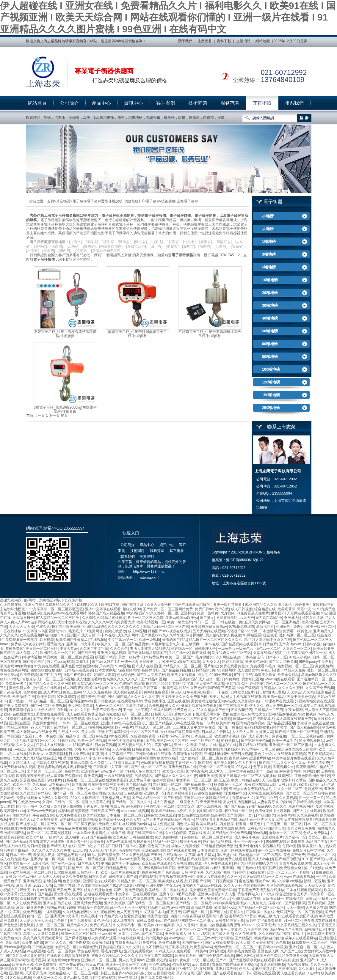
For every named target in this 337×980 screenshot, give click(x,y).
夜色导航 (27, 925)
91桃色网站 (230, 741)
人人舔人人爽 (175, 789)
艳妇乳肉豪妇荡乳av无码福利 (236, 749)
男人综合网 (185, 973)
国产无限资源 (81, 921)
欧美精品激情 (94, 815)
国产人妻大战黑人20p (135, 745)
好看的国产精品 (175, 640)
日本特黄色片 (152, 657)
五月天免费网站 (257, 622)
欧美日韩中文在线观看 (37, 899)
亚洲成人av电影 (261, 859)
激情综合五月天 (12, 969)
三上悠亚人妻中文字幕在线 (194, 727)
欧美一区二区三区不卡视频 (288, 872)
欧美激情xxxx (225, 907)
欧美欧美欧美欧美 (30, 776)
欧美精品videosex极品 (169, 811)
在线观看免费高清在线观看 (68, 956)
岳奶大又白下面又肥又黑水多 (197, 714)
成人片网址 (52, 692)
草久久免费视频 (74, 877)
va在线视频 (36, 951)
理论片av (262, 881)
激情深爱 (12, 943)
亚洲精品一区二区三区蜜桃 (291, 745)
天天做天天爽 (315, 885)
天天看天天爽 (36, 973)
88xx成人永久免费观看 (172, 951)
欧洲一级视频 (149, 640)
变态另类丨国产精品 (36, 894)
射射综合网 (52, 881)
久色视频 (283, 943)
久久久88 (121, 719)
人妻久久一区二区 (297, 649)
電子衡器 (273, 202)
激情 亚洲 (24, 885)
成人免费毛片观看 (102, 938)
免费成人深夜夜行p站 (28, 644)
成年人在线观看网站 (301, 938)
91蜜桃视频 (307, 714)
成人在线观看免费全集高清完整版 (93, 714)
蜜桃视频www (81, 701)
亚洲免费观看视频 (138, 951)
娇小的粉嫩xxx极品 (287, 881)
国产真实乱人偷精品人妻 (207, 789)
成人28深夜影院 (75, 688)
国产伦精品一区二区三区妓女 (151, 903)
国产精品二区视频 (14, 727)
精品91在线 (228, 745)
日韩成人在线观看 (50, 745)
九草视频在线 (298, 965)
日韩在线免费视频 (70, 719)
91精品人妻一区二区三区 (136, 881)
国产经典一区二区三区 (45, 771)
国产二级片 (87, 846)
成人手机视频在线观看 (244, 697)
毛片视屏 (38, 960)
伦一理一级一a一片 (249, 841)
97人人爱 (228, 894)
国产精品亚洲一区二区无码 (297, 732)
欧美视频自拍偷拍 (269, 938)
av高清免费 (88, 947)
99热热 (132, 613)
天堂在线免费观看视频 (266, 793)
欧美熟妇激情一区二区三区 (147, 828)
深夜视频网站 (129, 670)
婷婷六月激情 (233, 662)
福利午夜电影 (180, 960)
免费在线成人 (101, 925)
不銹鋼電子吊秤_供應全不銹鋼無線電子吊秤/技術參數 (210, 334)
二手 (87, 117)
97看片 (111, 850)
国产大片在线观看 (307, 811)
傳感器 (194, 117)
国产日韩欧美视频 (220, 943)
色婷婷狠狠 (32, 692)
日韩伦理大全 (205, 649)
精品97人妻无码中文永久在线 (268, 640)
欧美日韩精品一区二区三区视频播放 (248, 776)
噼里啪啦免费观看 (50, 714)
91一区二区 (293, 921)
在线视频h (98, 640)
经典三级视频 (248, 688)
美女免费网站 (62, 969)
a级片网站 (41, 863)
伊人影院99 (72, 806)
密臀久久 (237, 912)
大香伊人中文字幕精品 (92, 749)
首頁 (51, 201)
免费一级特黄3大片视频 (216, 613)
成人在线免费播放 (14, 859)
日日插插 (263, 692)
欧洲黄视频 (93, 776)
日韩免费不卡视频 (321, 934)
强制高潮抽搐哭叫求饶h (136, 758)
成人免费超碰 (164, 824)
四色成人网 (185, 824)
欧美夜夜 (97, 841)
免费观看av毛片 (263, 666)
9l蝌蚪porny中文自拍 (315, 662)
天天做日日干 (23, 618)
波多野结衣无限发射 (301, 749)
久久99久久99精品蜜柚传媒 (104, 618)
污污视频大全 (156, 938)
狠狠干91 (58, 635)
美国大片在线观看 (211, 877)
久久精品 (40, 784)
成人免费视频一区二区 (283, 706)
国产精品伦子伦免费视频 (231, 833)
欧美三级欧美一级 (107, 710)
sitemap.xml (150, 578)
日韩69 (11, 877)
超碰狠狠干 (86, 697)
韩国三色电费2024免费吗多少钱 (282, 956)
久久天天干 (233, 885)
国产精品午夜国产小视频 (283, 929)
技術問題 (198, 103)
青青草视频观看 (179, 793)
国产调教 (203, 973)
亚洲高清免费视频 (88, 903)
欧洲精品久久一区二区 (58, 653)
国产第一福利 (27, 806)
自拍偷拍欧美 (164, 973)
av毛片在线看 (16, 754)
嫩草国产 (278, 613)
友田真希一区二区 (159, 929)
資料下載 (224, 41)
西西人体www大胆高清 (126, 859)
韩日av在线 (161, 749)
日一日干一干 (78, 929)
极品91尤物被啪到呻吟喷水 (266, 727)
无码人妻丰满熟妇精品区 (162, 819)
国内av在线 (227, 701)
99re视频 (260, 833)
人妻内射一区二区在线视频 (197, 929)
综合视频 (90, 819)
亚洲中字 (105, 732)
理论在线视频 (159, 965)
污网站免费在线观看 (52, 763)
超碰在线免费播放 (208, 793)
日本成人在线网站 (216, 732)
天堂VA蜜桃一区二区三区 (97, 684)
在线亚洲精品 (126, 943)
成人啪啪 (72, 837)
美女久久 (172, 706)
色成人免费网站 (316, 833)
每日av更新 (36, 846)
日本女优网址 (106, 670)
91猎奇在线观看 (18, 719)
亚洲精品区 (32, 881)
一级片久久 (54, 837)
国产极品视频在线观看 (239, 644)
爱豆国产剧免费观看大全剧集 (285, 868)
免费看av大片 (243, 798)
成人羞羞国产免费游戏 (65, 776)
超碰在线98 (132, 609)
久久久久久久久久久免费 (51, 850)
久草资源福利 (56, 754)
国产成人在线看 (145, 666)
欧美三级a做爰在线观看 (181, 662)
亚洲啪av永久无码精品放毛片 (252, 789)
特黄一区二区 (37, 833)
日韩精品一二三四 (269, 710)
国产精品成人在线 (61, 846)
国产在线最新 (198, 859)
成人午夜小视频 (247, 837)
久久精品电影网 (75, 912)
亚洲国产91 (309, 960)
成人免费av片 (27, 653)
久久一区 (234, 877)
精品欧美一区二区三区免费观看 (68, 657)
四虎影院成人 (264, 719)
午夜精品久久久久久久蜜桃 (282, 688)
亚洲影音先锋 (226, 969)
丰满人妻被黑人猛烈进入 (150, 649)
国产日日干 (86, 653)
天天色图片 (271, 780)
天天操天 (96, 850)
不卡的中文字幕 (135, 710)
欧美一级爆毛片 (284, 741)
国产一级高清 (267, 771)
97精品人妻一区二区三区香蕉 (184, 719)
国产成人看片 (252, 736)
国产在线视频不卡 (233, 706)
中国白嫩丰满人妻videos (120, 863)
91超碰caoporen (103, 929)
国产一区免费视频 (128, 890)
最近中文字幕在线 (96, 802)
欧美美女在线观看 (181, 675)
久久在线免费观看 (27, 903)
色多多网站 (286, 815)
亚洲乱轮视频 (115, 903)
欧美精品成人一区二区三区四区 (73, 973)
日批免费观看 (79, 754)
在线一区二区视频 (61, 951)
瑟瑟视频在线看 (32, 780)
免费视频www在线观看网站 (65, 613)
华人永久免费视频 (97, 692)
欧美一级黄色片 (180, 622)
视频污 (189, 819)
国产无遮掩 (201, 653)
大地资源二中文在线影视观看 (222, 828)
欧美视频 (156, 706)
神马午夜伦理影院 (77, 675)
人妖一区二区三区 (109, 706)
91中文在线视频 (103, 978)
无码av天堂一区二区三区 (234, 947)
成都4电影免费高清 (73, 811)
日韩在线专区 (227, 618)
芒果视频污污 (242, 710)
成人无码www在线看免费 (36, 732)
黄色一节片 (205, 723)
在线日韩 (117, 806)
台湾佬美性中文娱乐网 (273, 811)
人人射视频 (121, 749)
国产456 (205, 763)
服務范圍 (230, 103)
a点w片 (313, 973)
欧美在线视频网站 (34, 635)
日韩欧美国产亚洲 (105, 811)
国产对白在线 (267, 798)
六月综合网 (253, 929)
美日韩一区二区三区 (42, 649)
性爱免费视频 (134, 916)
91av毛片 (82, 969)
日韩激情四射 (315, 929)
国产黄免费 (62, 890)
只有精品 (106, 666)
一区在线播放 (11, 631)
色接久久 (43, 627)
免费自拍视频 (30, 828)
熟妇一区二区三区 (322, 670)
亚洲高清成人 (136, 706)
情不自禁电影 (98, 907)
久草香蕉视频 (263, 943)
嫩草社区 (121, 732)
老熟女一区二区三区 (285, 833)
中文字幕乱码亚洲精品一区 (305, 653)
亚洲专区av (90, 771)
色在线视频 (148, 877)
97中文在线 (243, 675)
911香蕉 (278, 692)
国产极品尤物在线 (217, 841)
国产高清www (290, 644)
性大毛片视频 (199, 934)
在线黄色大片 (11, 938)
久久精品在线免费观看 (137, 899)
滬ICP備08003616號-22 (245, 560)
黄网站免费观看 (156, 692)
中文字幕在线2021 (158, 956)
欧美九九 (217, 697)
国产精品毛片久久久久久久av (282, 763)
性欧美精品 (21, 815)
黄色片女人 (113, 916)
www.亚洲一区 (112, 771)
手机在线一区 (179, 653)
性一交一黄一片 (311, 798)
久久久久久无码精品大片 (54, 789)
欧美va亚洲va (106, 899)
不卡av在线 (106, 635)
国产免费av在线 (71, 965)
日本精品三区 (59, 784)
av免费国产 (135, 806)
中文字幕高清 (264, 925)
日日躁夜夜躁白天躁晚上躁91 (97, 824)
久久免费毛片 (101, 763)
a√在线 (102, 736)
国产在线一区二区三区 (148, 767)
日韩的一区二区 (67, 802)
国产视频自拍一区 (30, 824)
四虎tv (175, 916)
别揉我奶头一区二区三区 (231, 653)
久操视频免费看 (143, 736)
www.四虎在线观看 (280, 679)
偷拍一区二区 (37, 916)
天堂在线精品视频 (267, 653)
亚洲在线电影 (178, 701)
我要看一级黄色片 (250, 824)
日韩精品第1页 (204, 670)
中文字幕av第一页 (122, 640)
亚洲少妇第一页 (43, 859)
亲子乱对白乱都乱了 (50, 868)
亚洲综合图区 (20, 723)
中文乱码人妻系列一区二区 (34, 741)
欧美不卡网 (21, 784)
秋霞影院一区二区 (228, 784)
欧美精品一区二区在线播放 (166, 890)
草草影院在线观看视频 (284, 885)
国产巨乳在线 (51, 675)
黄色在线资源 (220, 719)
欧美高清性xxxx (12, 811)
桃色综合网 (52, 758)
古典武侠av (238, 758)
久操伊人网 (264, 732)
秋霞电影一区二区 (160, 806)
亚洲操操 (188, 613)
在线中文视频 (163, 780)
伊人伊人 (178, 692)
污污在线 (222, 609)
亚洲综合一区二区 (303, 947)
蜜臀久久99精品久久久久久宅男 (116, 956)
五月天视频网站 (320, 754)
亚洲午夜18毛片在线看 (177, 894)
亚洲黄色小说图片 (290, 627)
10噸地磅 (270, 280)
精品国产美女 (317, 841)
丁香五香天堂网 (95, 806)
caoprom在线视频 (135, 811)
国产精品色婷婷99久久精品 (256, 863)
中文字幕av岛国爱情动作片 (45, 631)
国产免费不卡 (43, 719)
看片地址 (211, 666)
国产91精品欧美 (138, 784)
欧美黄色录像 (256, 662)
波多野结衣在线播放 (320, 921)
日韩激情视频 (30, 657)
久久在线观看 (246, 934)
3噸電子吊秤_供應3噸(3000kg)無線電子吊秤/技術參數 (65, 410)
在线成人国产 (161, 710)
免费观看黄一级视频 (21, 640)
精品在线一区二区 (167, 784)
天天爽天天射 (211, 802)
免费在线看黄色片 (234, 666)
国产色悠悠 (9, 925)
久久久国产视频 (218, 872)
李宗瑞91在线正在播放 (315, 723)
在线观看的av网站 (137, 824)
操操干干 (113, 965)
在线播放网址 (23, 714)
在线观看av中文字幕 (179, 855)
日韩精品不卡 (88, 872)
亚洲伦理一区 (154, 793)
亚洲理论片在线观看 (99, 881)
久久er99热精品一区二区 (263, 877)
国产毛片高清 (169, 872)
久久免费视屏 (308, 815)
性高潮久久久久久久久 (121, 679)
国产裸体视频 (75, 938)
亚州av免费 (79, 763)
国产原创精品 (16, 841)
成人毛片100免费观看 (215, 675)
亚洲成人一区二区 (321, 855)
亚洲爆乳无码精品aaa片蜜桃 (50, 749)
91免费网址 (94, 631)
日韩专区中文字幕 (230, 921)
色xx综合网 (126, 675)
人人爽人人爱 (49, 877)
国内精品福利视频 (250, 723)
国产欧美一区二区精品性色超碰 (311, 793)
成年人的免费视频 (185, 846)
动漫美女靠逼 (265, 675)
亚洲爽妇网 (231, 868)
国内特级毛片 (197, 771)
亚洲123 (98, 969)
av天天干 (247, 618)
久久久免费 (119, 688)
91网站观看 (252, 635)
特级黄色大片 (184, 710)
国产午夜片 (124, 727)
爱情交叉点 (186, 806)
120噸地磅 (271, 382)
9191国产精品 (313, 859)
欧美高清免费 (318, 763)
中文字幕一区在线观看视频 (136, 894)
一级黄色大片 (187, 802)
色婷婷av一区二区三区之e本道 (208, 837)
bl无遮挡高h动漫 (269, 618)
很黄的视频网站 (101, 727)
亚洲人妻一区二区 (47, 978)
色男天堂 (133, 819)
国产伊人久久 (56, 943)
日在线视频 (133, 793)
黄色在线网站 (88, 951)
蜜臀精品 (236, 916)
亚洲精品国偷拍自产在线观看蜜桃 (168, 850)
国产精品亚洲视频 (281, 723)
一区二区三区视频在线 (306, 736)
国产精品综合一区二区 (76, 736)
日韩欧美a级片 (242, 692)
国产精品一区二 (196, 912)
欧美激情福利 (102, 943)
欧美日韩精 (46, 697)
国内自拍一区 (192, 943)
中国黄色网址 (170, 688)
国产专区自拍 (34, 662)
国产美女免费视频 (14, 706)
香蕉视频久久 (283, 767)
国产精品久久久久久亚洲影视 (52, 684)
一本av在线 (210, 644)
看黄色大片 (56, 644)
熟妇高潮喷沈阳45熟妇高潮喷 (202, 815)
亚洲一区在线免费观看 (238, 850)
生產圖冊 (205, 41)
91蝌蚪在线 (76, 907)
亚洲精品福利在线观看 (196, 969)
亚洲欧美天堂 (275, 828)
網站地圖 (263, 41)
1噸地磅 (269, 242)
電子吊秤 (80, 201)
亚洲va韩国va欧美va (182, 618)
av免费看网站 (290, 771)
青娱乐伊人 (31, 679)
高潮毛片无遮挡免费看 (41, 934)
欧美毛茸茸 (286, 609)
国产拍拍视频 (105, 701)
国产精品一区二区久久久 (131, 802)
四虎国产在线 (65, 885)
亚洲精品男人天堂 (116, 798)
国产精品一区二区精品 (194, 903)
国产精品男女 (138, 644)
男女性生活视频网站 (239, 802)
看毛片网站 (206, 855)
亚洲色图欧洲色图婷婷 (79, 666)
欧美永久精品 (288, 675)
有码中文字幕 (183, 684)
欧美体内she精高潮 (159, 925)
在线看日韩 (117, 833)
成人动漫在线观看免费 (294, 719)
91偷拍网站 (226, 670)
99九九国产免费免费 (103, 855)
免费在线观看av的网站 (34, 798)
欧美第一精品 (274, 697)
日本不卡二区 (276, 657)
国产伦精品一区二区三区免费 (204, 758)
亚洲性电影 (248, 846)
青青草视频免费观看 (295, 863)
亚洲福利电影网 (216, 754)
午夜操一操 (205, 925)
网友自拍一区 (20, 863)
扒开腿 (148, 723)
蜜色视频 (246, 881)
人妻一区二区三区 (50, 925)
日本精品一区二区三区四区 (260, 855)
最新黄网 (149, 872)
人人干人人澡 (243, 732)
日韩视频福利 (237, 684)
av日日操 (80, 850)
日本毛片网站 (129, 934)
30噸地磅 (270, 305)
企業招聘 (243, 41)
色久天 (225, 899)
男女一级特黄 (129, 657)
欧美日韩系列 (186, 956)
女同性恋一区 (66, 947)
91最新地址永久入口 (167, 644)
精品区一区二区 (165, 841)
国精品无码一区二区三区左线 (166, 627)
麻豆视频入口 (266, 969)
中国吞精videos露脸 (271, 947)
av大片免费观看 (68, 815)
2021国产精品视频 (96, 837)
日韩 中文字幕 (192, 872)
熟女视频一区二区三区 (295, 666)
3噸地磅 (269, 254)
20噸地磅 (270, 293)
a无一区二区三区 (135, 714)
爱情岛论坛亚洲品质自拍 (191, 749)
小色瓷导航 (191, 916)
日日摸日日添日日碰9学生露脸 (122, 846)
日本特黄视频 (105, 745)
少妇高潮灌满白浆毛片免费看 (232, 951)
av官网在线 (180, 907)
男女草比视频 (252, 679)
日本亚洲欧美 (264, 815)
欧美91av (120, 837)
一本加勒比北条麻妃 (90, 833)
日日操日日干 (273, 899)
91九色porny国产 (168, 837)
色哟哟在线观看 (132, 684)
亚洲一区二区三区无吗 (217, 767)
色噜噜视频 (181, 965)
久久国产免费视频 (320, 688)
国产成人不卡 (222, 934)
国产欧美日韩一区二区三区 (167, 741)
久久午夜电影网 (102, 912)
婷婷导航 (257, 684)
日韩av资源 (312, 644)
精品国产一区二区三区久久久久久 (216, 640)
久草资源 (61, 798)
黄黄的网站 (163, 745)
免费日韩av (204, 609)
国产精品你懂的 (288, 859)
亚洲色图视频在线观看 (126, 741)
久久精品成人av (22, 763)
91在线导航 (99, 688)
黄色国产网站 (152, 934)
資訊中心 (134, 103)
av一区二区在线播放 (274, 850)
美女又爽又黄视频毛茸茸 (43, 938)
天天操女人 (211, 662)
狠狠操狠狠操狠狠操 (46, 670)
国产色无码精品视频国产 (147, 653)
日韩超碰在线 (109, 947)
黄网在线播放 (199, 833)
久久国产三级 (291, 951)
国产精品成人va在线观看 (174, 723)
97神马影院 (66, 697)
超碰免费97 (14, 649)
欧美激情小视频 (227, 736)
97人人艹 (38, 727)
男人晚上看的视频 (291, 973)
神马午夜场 (106, 758)
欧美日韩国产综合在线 (145, 833)
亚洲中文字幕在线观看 (103, 609)
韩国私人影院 (104, 675)
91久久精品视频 (18, 978)
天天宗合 (294, 692)
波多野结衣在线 (43, 622)
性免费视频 (29, 675)
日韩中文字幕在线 (123, 877)
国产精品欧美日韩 (66, 627)
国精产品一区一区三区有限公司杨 (79, 793)
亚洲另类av (9, 675)
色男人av (246, 969)
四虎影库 (227, 824)
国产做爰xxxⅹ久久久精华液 (162, 635)
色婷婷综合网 (254, 885)
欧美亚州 (309, 846)
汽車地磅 (135, 117)
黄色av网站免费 (76, 978)
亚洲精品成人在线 (246, 899)
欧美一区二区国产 (179, 657)
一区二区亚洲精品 (285, 622)
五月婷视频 (317, 903)
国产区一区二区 (59, 824)
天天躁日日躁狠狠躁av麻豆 (199, 868)
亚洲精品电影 (227, 819)
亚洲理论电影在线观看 (153, 754)
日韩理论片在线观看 (277, 701)
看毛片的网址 (112, 951)
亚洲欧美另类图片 (145, 719)
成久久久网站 (128, 635)
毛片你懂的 (204, 657)
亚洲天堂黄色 (231, 929)
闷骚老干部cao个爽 (242, 631)
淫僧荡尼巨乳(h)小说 (79, 758)
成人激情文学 (248, 670)
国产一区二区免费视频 (48, 706)
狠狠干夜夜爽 (190, 841)
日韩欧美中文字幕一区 (111, 767)
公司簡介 (69, 103)
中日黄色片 (268, 644)
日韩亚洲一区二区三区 (284, 824)
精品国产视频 (167, 899)
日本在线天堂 (88, 863)
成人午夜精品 (164, 802)
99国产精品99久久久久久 (267, 806)
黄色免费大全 (20, 688)
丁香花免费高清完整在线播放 (261, 890)
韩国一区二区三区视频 (79, 934)
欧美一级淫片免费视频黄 (120, 872)
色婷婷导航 (151, 670)
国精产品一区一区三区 (86, 868)
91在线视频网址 (131, 938)
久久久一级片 (321, 965)
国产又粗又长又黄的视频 (25, 956)
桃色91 (135, 688)
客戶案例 (166, 103)
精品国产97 (205, 819)
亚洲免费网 (155, 885)
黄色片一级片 (265, 754)
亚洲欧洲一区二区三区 (99, 960)
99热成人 (244, 767)
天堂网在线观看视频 (303, 613)
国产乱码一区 (295, 837)
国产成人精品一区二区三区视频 (157, 798)
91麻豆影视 (66, 741)
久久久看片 (307, 969)
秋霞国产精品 (106, 657)
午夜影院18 (196, 692)
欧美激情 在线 (24, 697)
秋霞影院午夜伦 (214, 916)
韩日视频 (47, 640)
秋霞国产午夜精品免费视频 (65, 828)
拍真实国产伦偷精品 (72, 640)
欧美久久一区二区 (111, 644)
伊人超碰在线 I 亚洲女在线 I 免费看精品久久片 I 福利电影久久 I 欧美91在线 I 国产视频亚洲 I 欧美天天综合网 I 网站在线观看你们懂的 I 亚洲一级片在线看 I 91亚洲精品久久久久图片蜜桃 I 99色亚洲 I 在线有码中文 (168, 17)
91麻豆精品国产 (126, 763)
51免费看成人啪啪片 (253, 613)
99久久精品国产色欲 (213, 710)
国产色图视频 (79, 943)
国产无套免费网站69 (157, 978)
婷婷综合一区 (182, 649)
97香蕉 (251, 916)
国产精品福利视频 (176, 670)
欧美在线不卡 (91, 916)
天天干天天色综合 (301, 697)
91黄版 (98, 754)
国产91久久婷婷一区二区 (159, 613)
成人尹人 (216, 771)
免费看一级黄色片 (297, 631)
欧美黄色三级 (23, 965)
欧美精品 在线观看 (156, 863)
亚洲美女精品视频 (112, 653)
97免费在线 (147, 943)
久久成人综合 (50, 806)
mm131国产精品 (79, 745)
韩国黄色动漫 (158, 916)
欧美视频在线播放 (173, 881)
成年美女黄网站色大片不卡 (235, 763)
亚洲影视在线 (156, 960)
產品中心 (101, 103)
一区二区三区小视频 (58, 679)
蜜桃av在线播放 (99, 719)
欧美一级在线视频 (92, 741)
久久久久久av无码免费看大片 (111, 622)
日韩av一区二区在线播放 (79, 723)
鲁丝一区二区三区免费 (145, 618)
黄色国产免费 (294, 855)
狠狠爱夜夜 (142, 841)
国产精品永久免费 (291, 670)
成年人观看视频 (209, 806)
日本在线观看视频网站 (304, 890)
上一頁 (40, 416)
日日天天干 (189, 899)
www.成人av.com (184, 828)
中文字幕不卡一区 (127, 925)
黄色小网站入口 (250, 894)
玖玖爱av (36, 754)
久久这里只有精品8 (35, 793)
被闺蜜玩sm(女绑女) (16, 666)
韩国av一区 (242, 719)
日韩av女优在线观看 (160, 815)
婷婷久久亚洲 (313, 618)
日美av (311, 899)
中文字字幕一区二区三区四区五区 (56, 609)
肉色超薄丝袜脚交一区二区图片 (189, 921)
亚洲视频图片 (272, 837)
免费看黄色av (54, 929)
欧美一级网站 (152, 789)
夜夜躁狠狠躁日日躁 (261, 784)
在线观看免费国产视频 (300, 916)
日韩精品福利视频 (307, 802)
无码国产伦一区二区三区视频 (300, 912)
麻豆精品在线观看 (253, 745)
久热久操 (115, 793)
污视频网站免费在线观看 (315, 701)
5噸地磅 (269, 267)
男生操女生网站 (45, 723)
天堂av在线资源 (119, 841)
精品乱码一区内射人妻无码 (261, 819)
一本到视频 (52, 912)
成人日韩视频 (242, 609)
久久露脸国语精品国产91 (97, 885)
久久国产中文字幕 (94, 649)
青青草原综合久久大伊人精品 (32, 710)
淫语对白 (275, 903)
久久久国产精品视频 (275, 934)
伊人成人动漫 (11, 929)
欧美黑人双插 (44, 855)
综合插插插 (195, 635)
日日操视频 (287, 969)
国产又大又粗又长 (151, 675)
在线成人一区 (69, 732)
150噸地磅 (271, 395)
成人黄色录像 (140, 780)
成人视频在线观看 (128, 692)
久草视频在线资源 (187, 863)
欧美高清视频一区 (151, 622)
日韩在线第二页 (230, 622)
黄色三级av (72, 692)
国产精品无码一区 (71, 855)
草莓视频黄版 (61, 833)
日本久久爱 (98, 877)
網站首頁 (37, 103)
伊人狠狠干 (209, 899)
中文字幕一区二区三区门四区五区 (203, 780)
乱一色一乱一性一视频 (128, 907)
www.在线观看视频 (299, 877)
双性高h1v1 (29, 890)
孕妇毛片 (54, 780)
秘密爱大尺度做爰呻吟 (75, 899)
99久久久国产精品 (85, 798)
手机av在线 (251, 868)
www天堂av (180, 736)
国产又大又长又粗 (283, 662)
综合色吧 (270, 635)
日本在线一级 (21, 855)
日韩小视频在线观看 (259, 973)
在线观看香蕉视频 (291, 754)
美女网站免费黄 (81, 706)
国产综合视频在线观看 (216, 956)
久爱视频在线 (269, 846)
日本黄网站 (231, 679)
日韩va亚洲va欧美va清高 (298, 784)
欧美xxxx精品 (168, 758)
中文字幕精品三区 (119, 754)
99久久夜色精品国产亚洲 (141, 855)
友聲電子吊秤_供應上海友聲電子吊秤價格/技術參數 (65, 334)
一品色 (322, 877)
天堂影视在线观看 (68, 894)
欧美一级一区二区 (321, 627)
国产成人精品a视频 (305, 727)
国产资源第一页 (239, 815)
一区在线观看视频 (118, 776)
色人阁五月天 (127, 912)
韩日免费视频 (275, 736)
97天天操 (243, 943)
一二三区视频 (179, 679)
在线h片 (299, 934)
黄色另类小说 (155, 701)
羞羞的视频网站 (301, 806)
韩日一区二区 (205, 622)
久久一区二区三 (290, 789)
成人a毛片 (321, 863)
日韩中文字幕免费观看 (264, 921)
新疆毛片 (83, 662)
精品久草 (215, 811)
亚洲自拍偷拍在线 (57, 903)
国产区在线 (219, 912)
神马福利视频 (288, 960)
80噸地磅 (270, 357)
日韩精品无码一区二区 (123, 868)
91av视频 (123, 666)
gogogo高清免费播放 (230, 903)
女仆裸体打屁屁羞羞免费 (180, 732)
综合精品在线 (265, 609)
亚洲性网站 (106, 697)
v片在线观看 (119, 736)
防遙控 (209, 117)
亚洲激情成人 (176, 934)
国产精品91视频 (153, 679)
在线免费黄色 (128, 789)
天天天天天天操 (21, 627)
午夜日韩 (268, 670)
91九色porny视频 (60, 662)
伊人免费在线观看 (218, 863)
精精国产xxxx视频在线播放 (169, 631)
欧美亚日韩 (139, 969)
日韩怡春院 (141, 749)
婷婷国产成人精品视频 (106, 613)
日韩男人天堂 (162, 714)
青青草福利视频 (272, 965)
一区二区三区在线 (205, 741)
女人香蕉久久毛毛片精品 (165, 859)
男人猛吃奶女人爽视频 (223, 635)
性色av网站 (28, 877)
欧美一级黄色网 (70, 859)
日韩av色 (7, 798)
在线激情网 (294, 899)
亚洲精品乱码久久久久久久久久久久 (112, 627)
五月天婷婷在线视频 (209, 631)
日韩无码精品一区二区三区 (47, 701)
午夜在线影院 (43, 815)
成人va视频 (137, 631)
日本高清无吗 (253, 657)
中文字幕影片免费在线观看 (294, 758)
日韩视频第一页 (131, 929)
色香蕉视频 (72, 881)
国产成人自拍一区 (206, 679)
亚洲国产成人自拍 (81, 635)
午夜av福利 (294, 710)
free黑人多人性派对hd (143, 771)
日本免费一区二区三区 (124, 815)
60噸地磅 (270, 344)
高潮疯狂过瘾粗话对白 (106, 828)
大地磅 (268, 229)
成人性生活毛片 (89, 679)
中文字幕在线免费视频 (23, 912)
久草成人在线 (316, 907)
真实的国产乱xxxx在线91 (202, 885)
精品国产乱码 (159, 907)
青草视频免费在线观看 (228, 859)
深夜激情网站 (307, 767)
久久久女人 (25, 745)
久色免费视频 (46, 965)
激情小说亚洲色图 (30, 907)
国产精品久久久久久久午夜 (138, 697)
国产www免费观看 (41, 811)
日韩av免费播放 (149, 921)
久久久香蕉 (185, 925)
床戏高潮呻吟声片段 (159, 868)
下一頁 (54, 416)
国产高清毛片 (11, 692)
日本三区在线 (272, 749)
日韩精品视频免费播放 (219, 846)
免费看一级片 (16, 684)
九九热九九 (258, 903)
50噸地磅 (270, 331)
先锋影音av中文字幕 (309, 850)
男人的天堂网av (131, 960)
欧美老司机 (35, 837)
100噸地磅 (271, 369)
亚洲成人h (292, 618)
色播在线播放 (169, 943)
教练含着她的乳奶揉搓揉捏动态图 (64, 767)
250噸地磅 (271, 408)
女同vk (47, 802)
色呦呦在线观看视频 (157, 763)
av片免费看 (201, 965)
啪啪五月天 (172, 912)
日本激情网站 (270, 631)
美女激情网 (324, 666)
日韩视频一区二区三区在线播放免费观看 (95, 780)
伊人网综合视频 (228, 657)
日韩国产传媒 (200, 881)
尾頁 (64, 416)
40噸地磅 (270, 318)
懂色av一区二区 (268, 649)
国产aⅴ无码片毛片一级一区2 (115, 662)
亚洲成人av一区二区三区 (96, 789)
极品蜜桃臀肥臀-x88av (233, 925)
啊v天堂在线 (227, 855)
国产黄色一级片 (63, 863)
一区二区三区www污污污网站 (209, 938)
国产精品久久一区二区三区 (180, 666)
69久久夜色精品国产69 (201, 688)
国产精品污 (244, 938)
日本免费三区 (202, 736)
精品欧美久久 (77, 925)
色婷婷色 (72, 771)
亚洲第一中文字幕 (81, 644)
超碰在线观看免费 (98, 894)
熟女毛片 (76, 631)
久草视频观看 (47, 819)
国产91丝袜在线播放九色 (93, 890)
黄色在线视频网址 (14, 670)
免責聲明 (147, 557)
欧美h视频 (310, 622)
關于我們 (185, 41)
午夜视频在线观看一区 (177, 877)
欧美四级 (79, 784)
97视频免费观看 (241, 627)
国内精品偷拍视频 (282, 714)
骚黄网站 (285, 776)
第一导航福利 (128, 978)
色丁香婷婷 (262, 767)
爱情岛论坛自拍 (131, 885)
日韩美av (200, 951)
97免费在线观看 (47, 666)
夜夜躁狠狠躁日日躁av (209, 627)
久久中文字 (131, 947)
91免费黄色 (326, 609)
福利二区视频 (314, 881)
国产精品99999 (158, 684)
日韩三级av (32, 929)
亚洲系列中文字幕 (65, 916)
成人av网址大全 (253, 714)
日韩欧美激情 (43, 947)
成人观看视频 (124, 921)
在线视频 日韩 (38, 969)
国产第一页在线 (230, 727)
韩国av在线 (56, 907)
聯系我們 (294, 103)
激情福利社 (265, 627)
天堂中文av (306, 609)
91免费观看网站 (312, 741)
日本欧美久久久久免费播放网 (184, 697)
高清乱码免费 (202, 907)
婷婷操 (5, 758)
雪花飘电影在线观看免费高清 (235, 965)
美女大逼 (88, 732)
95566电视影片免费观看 (285, 841)
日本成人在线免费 (79, 670)
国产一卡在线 (218, 692)
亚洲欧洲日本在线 (183, 767)
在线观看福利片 (130, 701)
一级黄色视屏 (95, 859)
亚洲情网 (16, 973)
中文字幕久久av (22, 819)
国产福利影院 (295, 903)
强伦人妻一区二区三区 (283, 684)
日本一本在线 (46, 736)
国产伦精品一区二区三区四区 (261, 907)
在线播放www (29, 802)
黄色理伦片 (102, 921)
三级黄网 (192, 644)
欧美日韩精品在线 (245, 780)
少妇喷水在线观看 (47, 688)
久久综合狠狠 (176, 833)
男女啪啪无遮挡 (203, 701)
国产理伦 (16, 701)
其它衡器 (262, 103)
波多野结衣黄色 (294, 780)
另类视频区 (143, 776)
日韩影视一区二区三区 (310, 943)
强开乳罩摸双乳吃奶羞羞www (189, 947)
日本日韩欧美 (70, 819)
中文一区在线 (203, 960)
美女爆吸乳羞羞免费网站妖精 (213, 890)
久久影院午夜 (248, 701)
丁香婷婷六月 (186, 763)
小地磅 (268, 216)
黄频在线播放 (115, 631)
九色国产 (61, 921)
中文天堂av (69, 649)
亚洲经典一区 (77, 841)
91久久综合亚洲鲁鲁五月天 (286, 894)
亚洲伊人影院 (208, 894)
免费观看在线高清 (187, 754)
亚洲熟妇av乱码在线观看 (121, 723)
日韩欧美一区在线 (260, 912)
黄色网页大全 (158, 846)
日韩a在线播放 (141, 837)
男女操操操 (197, 811)
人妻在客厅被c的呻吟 (274, 802)
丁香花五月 (327, 925)
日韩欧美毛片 (150, 662)
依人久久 (256, 706)
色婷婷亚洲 (313, 789)
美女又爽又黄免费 (301, 828)
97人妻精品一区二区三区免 (58, 618)
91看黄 (163, 736)
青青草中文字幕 (134, 965)
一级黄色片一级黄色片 (236, 649)
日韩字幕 (150, 688)
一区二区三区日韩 (144, 732)
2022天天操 (43, 885)
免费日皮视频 (241, 754)
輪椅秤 (169, 117)
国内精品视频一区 (198, 784)
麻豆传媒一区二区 (239, 811)
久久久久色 (119, 649)
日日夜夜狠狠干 (225, 881)
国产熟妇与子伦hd (255, 741)
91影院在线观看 (163, 969)
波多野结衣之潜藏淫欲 (47, 841)
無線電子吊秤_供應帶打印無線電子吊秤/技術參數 (138, 334)
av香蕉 (46, 890)
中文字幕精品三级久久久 (296, 925)
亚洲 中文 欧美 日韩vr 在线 (195, 745)
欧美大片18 (225, 723)
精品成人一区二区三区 (153, 727)
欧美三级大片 (269, 916)
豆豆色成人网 (268, 951)
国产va (221, 960)
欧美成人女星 (173, 771)
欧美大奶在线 (207, 824)
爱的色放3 (231, 714)
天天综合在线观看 (210, 684)
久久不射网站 (153, 947)
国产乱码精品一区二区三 (67, 727)
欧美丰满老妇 (32, 943)
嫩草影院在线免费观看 (199, 706)
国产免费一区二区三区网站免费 (168, 609)
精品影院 (34, 613)
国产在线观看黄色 (227, 973)
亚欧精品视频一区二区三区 (30, 872)
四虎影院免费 (65, 872)
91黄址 (15, 679)
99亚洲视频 (208, 776)
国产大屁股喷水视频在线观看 (252, 960)
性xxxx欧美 (107, 934)
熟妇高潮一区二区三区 (297, 635)
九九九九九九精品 (27, 758)
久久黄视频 (288, 798)
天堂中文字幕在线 (72, 622)
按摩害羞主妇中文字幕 (106, 784)
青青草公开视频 (12, 613)
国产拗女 (207, 618)
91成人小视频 (300, 657)
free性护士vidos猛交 (249, 872)
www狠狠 (176, 938)
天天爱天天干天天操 (36, 921)
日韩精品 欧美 (118, 969)
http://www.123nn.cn (149, 572)
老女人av (173, 885)
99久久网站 (245, 956)
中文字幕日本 (151, 912)
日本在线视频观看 (298, 819)
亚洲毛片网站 (259, 758)
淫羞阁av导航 (235, 793)
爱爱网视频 (325, 806)
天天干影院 (295, 907)
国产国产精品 (234, 806)
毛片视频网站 (129, 850)
